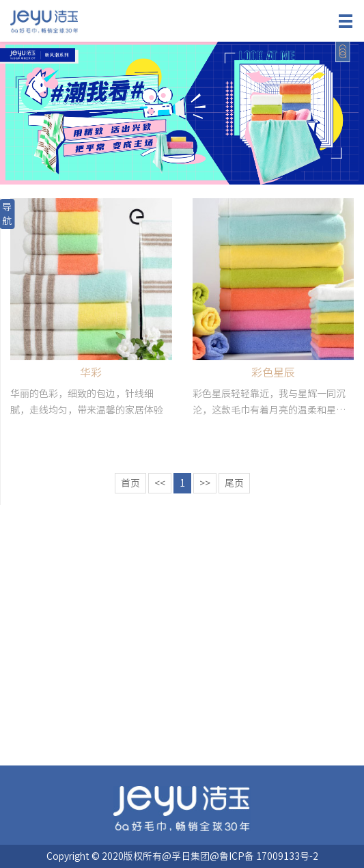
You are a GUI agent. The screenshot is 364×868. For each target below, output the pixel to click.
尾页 (234, 483)
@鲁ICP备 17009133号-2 (264, 856)
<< (160, 483)
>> (205, 483)
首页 (130, 483)
